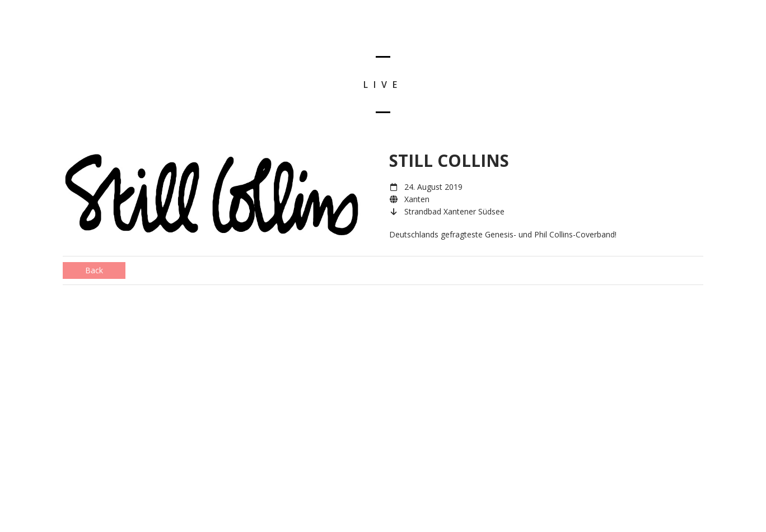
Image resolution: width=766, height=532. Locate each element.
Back (94, 270)
